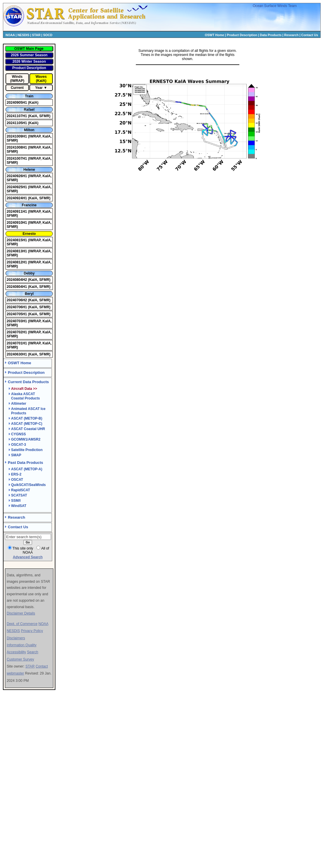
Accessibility (16, 652)
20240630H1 (17, 354)
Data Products (271, 35)
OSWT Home (215, 35)
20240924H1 (17, 198)
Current (17, 88)
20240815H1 (17, 240)
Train (29, 96)
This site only (23, 548)
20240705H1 (17, 314)
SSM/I (16, 501)
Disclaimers (16, 638)
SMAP (16, 455)
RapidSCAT (21, 490)
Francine (29, 205)
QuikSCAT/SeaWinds (28, 485)
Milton (29, 130)
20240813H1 (17, 251)
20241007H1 (17, 159)
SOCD (48, 35)
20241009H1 (17, 136)
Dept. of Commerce (22, 624)
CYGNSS (19, 434)
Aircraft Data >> (24, 389)
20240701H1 (17, 343)
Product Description (242, 35)
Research (291, 35)
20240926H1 (17, 176)
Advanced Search (28, 557)
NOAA (10, 35)
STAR (36, 35)
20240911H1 (17, 212)
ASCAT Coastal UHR (28, 429)
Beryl (29, 294)
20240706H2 (17, 300)
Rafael (29, 110)
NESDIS (23, 35)
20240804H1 (17, 287)
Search (33, 652)
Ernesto (29, 234)
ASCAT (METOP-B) (27, 418)
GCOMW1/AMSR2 (26, 439)
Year (39, 88)
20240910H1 (17, 223)
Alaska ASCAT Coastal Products (26, 396)
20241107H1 (17, 116)
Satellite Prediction (27, 450)
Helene (29, 170)
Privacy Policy (32, 631)
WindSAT (19, 506)
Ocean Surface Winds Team (275, 6)
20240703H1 (17, 321)
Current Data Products (28, 382)
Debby (29, 273)
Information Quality (22, 645)
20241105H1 (17, 123)
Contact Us (310, 35)
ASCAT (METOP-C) (27, 424)
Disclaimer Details (21, 613)
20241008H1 (17, 147)
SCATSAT (19, 495)
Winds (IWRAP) (17, 79)
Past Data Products (26, 463)
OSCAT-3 (19, 445)
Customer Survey (20, 659)
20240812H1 (17, 262)
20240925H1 (17, 187)
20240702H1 (17, 332)
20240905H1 (17, 103)
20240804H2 (17, 280)
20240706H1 (17, 307)
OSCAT (17, 480)
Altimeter (19, 404)
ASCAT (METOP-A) (27, 469)
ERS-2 (16, 474)
